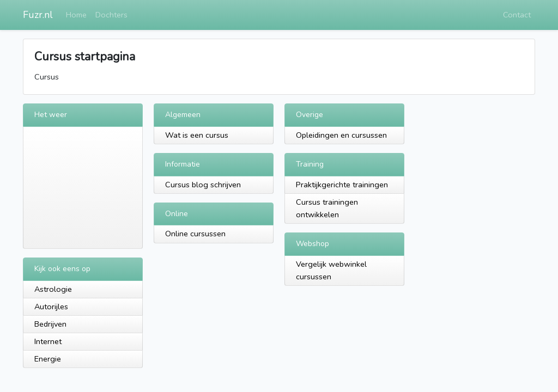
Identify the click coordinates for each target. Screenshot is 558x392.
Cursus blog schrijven (203, 185)
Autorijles (51, 307)
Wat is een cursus (197, 135)
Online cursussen (195, 234)
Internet (48, 341)
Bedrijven (50, 324)
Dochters (111, 15)
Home (76, 15)
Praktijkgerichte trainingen (342, 185)
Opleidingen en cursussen (341, 135)
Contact (517, 15)
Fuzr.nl (38, 15)
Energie (48, 359)
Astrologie (53, 289)
